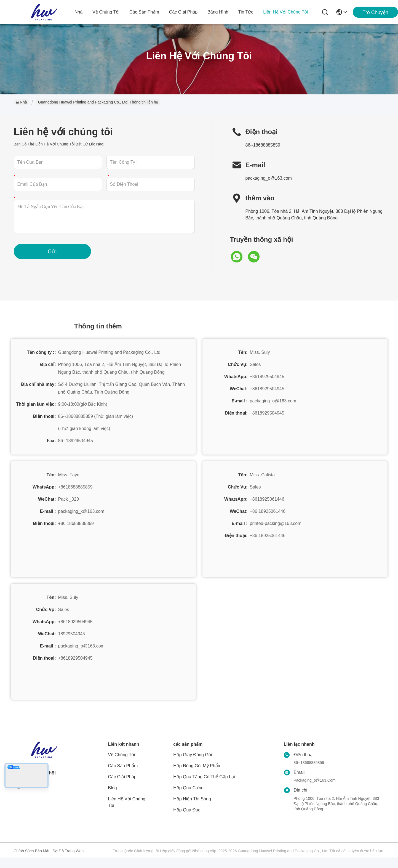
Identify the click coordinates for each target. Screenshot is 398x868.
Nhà (78, 12)
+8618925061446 (267, 499)
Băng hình (218, 12)
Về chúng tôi (106, 12)
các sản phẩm (144, 12)
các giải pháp (183, 12)
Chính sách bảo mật (32, 851)
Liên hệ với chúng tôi (285, 12)
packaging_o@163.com (269, 178)
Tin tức (246, 12)
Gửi (52, 251)
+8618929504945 (267, 377)
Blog (113, 788)
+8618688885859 (75, 487)
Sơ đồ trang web (68, 851)
